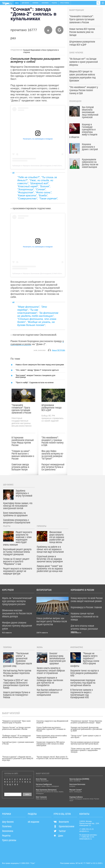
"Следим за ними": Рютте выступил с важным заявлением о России (23, 455)
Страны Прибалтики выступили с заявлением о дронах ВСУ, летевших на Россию (51, 729)
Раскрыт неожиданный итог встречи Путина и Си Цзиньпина (53, 467)
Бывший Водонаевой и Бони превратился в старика (41, 51)
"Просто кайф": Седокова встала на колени (35, 382)
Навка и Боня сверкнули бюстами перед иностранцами (40, 365)
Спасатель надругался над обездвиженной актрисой (52, 722)
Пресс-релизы (65, 3)
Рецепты (54, 3)
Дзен (58, 836)
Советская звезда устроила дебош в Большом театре (20, 467)
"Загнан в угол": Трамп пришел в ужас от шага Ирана (86, 737)
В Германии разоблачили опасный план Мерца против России (23, 441)
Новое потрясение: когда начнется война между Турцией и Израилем (52, 737)
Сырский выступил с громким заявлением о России (18, 743)
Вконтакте (61, 822)
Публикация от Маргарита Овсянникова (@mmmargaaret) (32, 166)
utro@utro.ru (84, 831)
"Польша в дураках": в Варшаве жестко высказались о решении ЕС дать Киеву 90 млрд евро (18, 759)
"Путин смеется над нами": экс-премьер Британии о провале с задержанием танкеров (86, 750)
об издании (33, 822)
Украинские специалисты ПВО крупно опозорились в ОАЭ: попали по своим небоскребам (51, 744)
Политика (35, 3)
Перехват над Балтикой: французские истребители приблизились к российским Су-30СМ (86, 729)
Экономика (45, 3)
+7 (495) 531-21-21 (86, 829)
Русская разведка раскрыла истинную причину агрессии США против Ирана (85, 743)
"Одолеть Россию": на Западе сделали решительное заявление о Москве (16, 728)
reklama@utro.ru (86, 839)
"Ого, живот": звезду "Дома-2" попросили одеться (37, 370)
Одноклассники (64, 827)
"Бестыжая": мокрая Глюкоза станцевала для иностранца (35, 376)
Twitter (60, 831)
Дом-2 (17, 3)
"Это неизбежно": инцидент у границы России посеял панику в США (52, 441)
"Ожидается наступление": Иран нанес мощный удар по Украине (16, 722)
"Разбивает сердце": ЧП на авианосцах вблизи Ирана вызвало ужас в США (16, 737)
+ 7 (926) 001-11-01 (87, 837)
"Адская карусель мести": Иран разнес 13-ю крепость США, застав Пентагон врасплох (52, 758)
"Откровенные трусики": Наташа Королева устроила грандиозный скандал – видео (86, 722)
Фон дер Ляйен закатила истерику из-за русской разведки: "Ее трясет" (52, 455)
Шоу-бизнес (26, 3)
